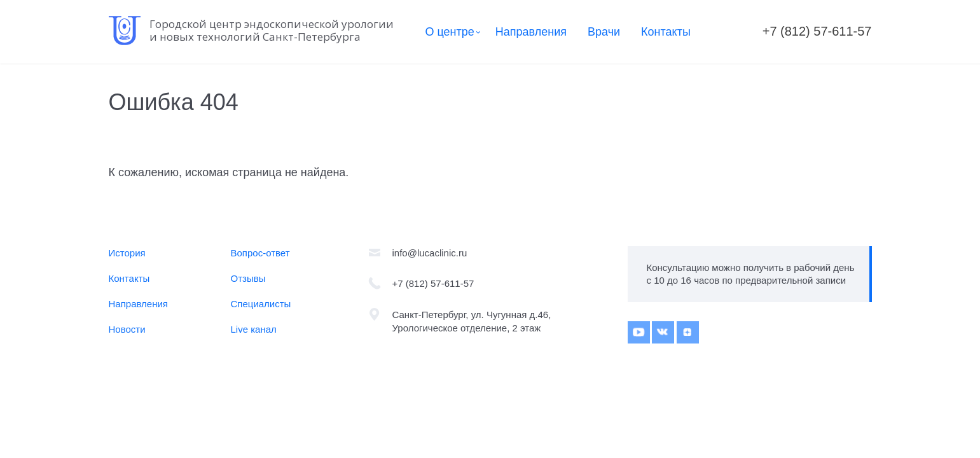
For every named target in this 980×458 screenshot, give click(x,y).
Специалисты (261, 304)
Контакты (666, 32)
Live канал (254, 329)
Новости (127, 329)
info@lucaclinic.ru (430, 253)
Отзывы (248, 278)
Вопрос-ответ (260, 253)
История (127, 253)
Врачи (604, 32)
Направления (531, 32)
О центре (450, 32)
